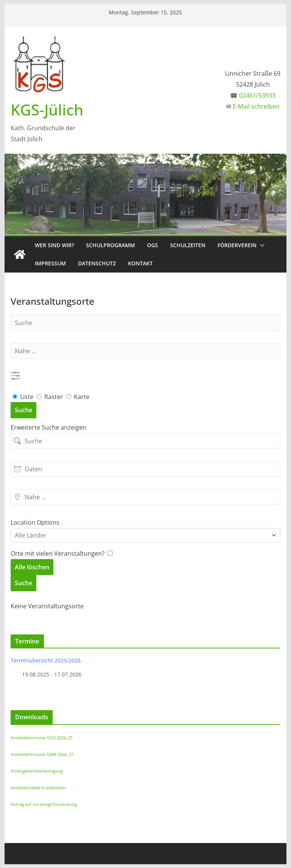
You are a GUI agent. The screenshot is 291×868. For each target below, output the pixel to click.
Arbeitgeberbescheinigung (37, 771)
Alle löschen (32, 567)
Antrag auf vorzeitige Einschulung (44, 804)
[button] (261, 245)
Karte (78, 397)
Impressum (50, 263)
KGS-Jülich (47, 110)
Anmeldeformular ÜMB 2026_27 (42, 754)
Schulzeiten (188, 245)
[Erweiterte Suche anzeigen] (15, 376)
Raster (51, 397)
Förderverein (237, 245)
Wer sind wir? (54, 245)
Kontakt (140, 263)
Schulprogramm (110, 245)
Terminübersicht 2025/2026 (46, 660)
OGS (153, 245)
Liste (17, 386)
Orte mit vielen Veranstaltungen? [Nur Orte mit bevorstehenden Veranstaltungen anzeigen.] (58, 553)
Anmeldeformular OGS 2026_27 (41, 738)
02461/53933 (257, 95)
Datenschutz (97, 263)
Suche (23, 410)
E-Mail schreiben (256, 106)
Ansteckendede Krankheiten (38, 788)
